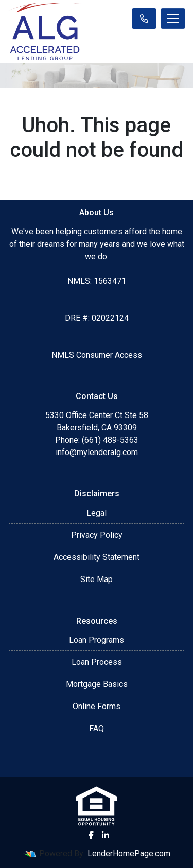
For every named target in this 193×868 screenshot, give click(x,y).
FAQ (97, 728)
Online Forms (97, 706)
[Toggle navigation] (173, 19)
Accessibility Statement (97, 557)
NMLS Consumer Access (97, 355)
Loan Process (97, 662)
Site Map (97, 579)
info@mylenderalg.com (97, 452)
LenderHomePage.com (129, 853)
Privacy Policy (97, 535)
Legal (97, 513)
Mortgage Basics (97, 684)
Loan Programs (97, 640)
